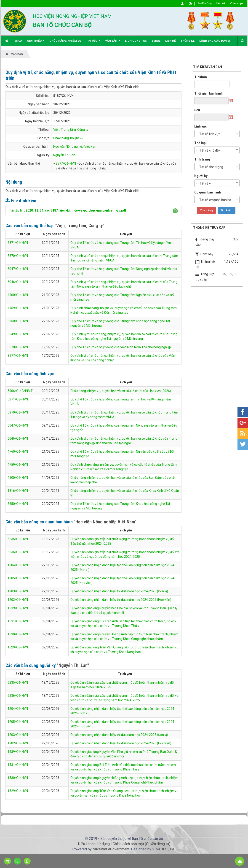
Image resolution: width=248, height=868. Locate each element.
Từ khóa (201, 77)
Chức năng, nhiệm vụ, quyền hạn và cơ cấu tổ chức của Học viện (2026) (121, 391)
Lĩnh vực (201, 126)
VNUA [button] (18, 41)
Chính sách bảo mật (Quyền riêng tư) (141, 844)
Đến (197, 110)
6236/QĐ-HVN (18, 552)
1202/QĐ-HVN (18, 600)
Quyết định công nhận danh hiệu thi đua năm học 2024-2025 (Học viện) (121, 600)
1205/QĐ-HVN (18, 578)
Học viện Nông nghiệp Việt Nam (75, 147)
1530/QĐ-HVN (18, 634)
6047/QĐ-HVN (18, 269)
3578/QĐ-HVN (18, 347)
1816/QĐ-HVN (18, 491)
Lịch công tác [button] (136, 41)
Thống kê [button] (188, 41)
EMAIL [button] (156, 41)
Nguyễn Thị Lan (64, 155)
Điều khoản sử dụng (94, 844)
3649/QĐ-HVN (18, 334)
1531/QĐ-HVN (18, 621)
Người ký (201, 176)
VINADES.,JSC (164, 849)
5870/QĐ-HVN (18, 256)
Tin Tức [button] (93, 42)
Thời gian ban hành (208, 93)
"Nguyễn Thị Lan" (73, 665)
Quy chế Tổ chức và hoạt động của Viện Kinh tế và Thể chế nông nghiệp (121, 347)
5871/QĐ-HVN (18, 243)
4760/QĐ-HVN (18, 295)
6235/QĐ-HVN (18, 539)
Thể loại (200, 143)
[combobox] (217, 134)
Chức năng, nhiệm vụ (68, 138)
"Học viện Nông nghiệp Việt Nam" (105, 522)
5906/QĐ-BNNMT (20, 391)
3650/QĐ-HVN (18, 321)
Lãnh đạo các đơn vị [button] (215, 41)
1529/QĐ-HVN (18, 647)
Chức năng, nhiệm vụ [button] (65, 41)
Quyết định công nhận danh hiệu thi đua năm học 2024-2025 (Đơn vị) (119, 591)
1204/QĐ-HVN (18, 565)
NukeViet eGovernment (111, 849)
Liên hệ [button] (171, 41)
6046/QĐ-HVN (18, 282)
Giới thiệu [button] (36, 42)
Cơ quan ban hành (208, 192)
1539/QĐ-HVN (18, 608)
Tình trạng (202, 159)
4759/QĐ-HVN (18, 308)
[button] (175, 211)
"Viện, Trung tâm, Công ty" (80, 226)
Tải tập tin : (68, 210)
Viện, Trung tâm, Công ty (71, 130)
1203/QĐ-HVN (18, 591)
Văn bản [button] (113, 42)
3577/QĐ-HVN (66, 163)
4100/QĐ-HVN (18, 478)
